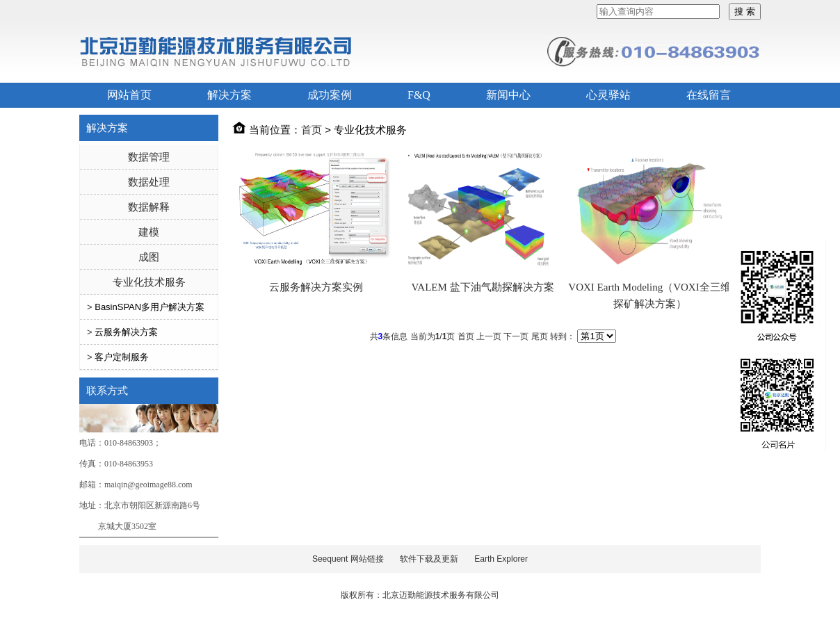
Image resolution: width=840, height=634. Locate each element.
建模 (149, 232)
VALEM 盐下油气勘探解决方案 (482, 287)
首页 (312, 130)
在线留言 (709, 95)
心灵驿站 (608, 95)
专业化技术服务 (149, 282)
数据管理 (149, 157)
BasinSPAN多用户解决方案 (150, 307)
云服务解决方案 (126, 332)
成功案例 (330, 95)
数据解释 (149, 207)
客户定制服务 (122, 357)
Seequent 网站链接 (348, 559)
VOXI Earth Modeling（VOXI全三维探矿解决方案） (649, 295)
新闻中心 (508, 95)
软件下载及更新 (429, 559)
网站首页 (129, 95)
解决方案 (229, 95)
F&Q (419, 95)
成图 (149, 257)
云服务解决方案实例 (316, 287)
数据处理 (149, 182)
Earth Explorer (501, 559)
